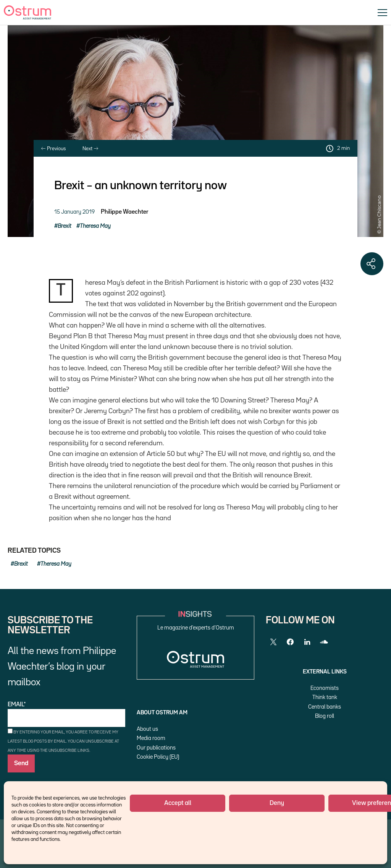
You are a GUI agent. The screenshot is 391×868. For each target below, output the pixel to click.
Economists (325, 688)
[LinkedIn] (307, 642)
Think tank (325, 697)
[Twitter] (273, 642)
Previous (53, 149)
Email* (66, 715)
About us (147, 729)
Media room (151, 738)
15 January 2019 (74, 212)
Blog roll (325, 716)
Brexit (65, 226)
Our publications (156, 748)
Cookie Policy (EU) (158, 757)
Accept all (178, 803)
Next (90, 149)
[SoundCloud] (324, 642)
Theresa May (95, 226)
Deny (277, 803)
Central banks (325, 707)
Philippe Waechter (124, 212)
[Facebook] (290, 642)
